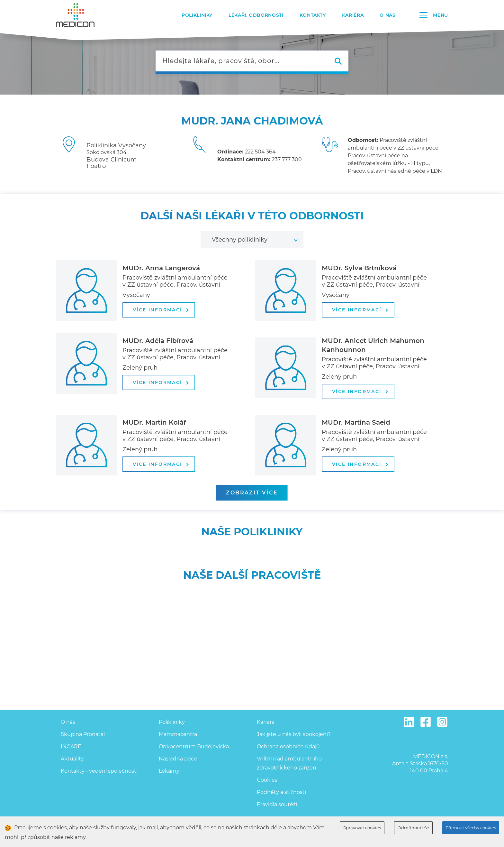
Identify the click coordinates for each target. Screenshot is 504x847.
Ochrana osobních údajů (288, 746)
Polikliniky (197, 15)
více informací (161, 310)
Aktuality (72, 759)
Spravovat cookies (362, 828)
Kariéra (353, 15)
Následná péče (178, 759)
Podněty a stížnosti (281, 792)
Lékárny (169, 771)
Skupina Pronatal (83, 734)
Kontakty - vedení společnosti (99, 771)
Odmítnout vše (413, 828)
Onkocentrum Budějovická (194, 746)
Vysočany (136, 295)
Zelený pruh (140, 368)
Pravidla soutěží (277, 804)
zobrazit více (252, 493)
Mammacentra (178, 734)
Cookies (267, 780)
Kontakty (313, 15)
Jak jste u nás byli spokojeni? (294, 734)
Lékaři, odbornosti (256, 15)
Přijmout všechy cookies (471, 828)
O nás (387, 15)
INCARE (71, 746)
